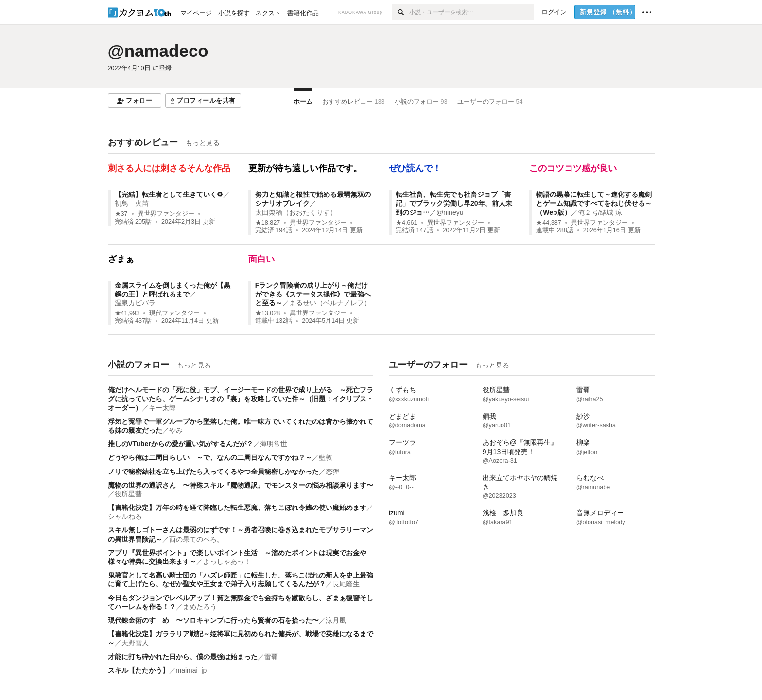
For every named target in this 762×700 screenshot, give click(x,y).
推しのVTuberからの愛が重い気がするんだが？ (181, 444)
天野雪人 (135, 643)
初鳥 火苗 (132, 203)
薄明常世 (274, 444)
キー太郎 (162, 408)
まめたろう (200, 607)
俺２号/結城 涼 (600, 212)
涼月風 (336, 620)
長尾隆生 (346, 584)
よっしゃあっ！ (227, 561)
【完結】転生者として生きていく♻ (169, 194)
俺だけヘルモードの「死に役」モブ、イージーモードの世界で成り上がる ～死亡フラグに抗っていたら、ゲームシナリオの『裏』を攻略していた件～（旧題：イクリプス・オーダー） (241, 399)
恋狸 (332, 472)
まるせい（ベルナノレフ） (330, 303)
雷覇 (271, 657)
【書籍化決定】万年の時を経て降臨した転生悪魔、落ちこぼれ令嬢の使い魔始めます (237, 507)
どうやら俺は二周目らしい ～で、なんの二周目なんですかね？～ (210, 457)
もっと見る (203, 143)
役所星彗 (128, 494)
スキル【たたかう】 (139, 670)
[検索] (401, 12)
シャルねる (125, 516)
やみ (176, 430)
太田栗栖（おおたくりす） (296, 212)
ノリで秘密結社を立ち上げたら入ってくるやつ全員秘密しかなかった (213, 472)
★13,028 (268, 313)
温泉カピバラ (135, 303)
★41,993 (127, 313)
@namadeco (158, 51)
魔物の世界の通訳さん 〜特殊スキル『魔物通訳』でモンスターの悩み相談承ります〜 (241, 485)
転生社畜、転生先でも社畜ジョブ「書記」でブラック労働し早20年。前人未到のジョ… (454, 203)
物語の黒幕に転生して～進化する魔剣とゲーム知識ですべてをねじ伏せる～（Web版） (594, 203)
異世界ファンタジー (166, 214)
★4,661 (407, 223)
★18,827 (268, 223)
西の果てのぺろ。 (196, 539)
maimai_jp (191, 670)
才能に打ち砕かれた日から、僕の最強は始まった (183, 657)
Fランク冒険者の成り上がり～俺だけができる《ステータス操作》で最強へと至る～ (313, 294)
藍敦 (326, 457)
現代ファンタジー (174, 313)
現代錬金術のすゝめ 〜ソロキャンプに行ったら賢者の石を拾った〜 (213, 620)
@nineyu (450, 212)
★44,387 (549, 223)
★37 (121, 214)
